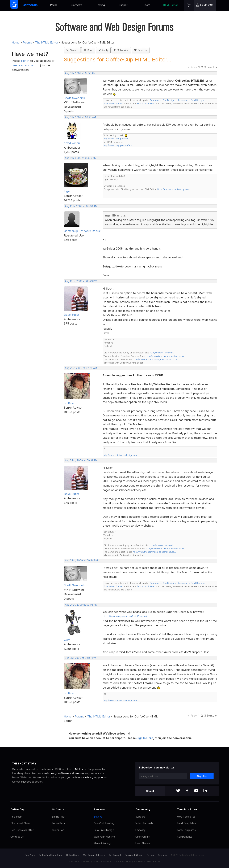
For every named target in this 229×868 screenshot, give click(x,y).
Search (72, 50)
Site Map (163, 855)
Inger (67, 191)
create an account (24, 65)
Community (143, 809)
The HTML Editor (47, 42)
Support (124, 5)
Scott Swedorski (75, 98)
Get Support (115, 855)
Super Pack (59, 830)
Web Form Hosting (104, 837)
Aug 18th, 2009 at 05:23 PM (81, 281)
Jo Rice (69, 403)
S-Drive (98, 817)
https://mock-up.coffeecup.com (173, 189)
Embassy (140, 830)
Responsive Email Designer (192, 100)
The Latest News (20, 823)
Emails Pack (59, 817)
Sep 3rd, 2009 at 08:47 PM (80, 658)
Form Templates (186, 830)
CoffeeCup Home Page (51, 855)
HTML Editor (170, 5)
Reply (103, 50)
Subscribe (121, 50)
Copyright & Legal (134, 855)
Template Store (187, 809)
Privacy (151, 855)
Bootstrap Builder (146, 103)
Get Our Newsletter (22, 830)
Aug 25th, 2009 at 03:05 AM (81, 605)
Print (88, 50)
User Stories (143, 843)
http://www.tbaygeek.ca (116, 139)
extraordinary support (90, 777)
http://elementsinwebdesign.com (120, 455)
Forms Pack (59, 823)
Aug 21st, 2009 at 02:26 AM (81, 368)
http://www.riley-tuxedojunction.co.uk (165, 356)
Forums (27, 42)
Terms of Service (146, 861)
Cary (67, 640)
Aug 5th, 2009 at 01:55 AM (80, 73)
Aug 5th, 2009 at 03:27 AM (80, 117)
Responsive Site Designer (163, 100)
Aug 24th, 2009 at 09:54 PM (81, 561)
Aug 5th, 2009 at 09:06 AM (81, 158)
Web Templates (186, 817)
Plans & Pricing (102, 843)
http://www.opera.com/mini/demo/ (125, 616)
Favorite (141, 50)
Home (16, 42)
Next (211, 67)
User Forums (143, 837)
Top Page (30, 855)
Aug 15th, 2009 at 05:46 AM (81, 206)
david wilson (72, 143)
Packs (54, 5)
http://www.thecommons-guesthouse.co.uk (155, 359)
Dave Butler (71, 315)
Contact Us (17, 837)
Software (77, 5)
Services (99, 809)
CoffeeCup (17, 809)
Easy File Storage (104, 830)
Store (147, 5)
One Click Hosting (104, 823)
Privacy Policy (126, 861)
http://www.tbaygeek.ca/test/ (118, 145)
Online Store (73, 855)
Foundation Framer (113, 103)
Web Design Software (94, 855)
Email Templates (186, 823)
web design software (56, 773)
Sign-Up (202, 776)
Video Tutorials (144, 823)
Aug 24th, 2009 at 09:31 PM (81, 460)
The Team (16, 817)
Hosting (100, 5)
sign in (26, 61)
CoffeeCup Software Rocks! (82, 231)
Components (185, 837)
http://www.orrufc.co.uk (162, 353)
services (79, 773)
